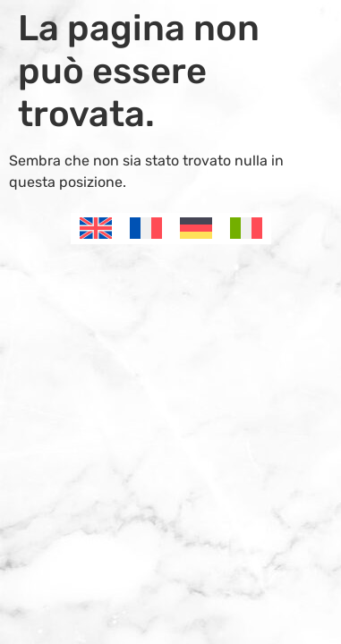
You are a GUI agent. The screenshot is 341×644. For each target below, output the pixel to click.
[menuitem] (96, 229)
